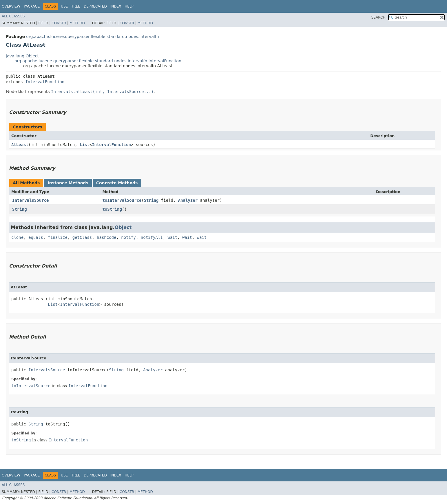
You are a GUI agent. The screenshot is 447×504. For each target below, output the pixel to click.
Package (32, 6)
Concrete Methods (117, 183)
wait (173, 237)
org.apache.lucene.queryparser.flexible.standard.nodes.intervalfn (92, 37)
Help (129, 6)
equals (36, 237)
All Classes (13, 16)
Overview (11, 6)
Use (64, 6)
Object (123, 227)
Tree (76, 6)
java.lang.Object (22, 56)
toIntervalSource (122, 200)
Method (77, 23)
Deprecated (95, 6)
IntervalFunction (45, 82)
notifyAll (152, 237)
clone (17, 237)
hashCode (106, 237)
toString (112, 209)
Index (116, 6)
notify (128, 237)
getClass (82, 237)
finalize (58, 237)
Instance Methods (68, 183)
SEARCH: (379, 17)
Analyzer (188, 200)
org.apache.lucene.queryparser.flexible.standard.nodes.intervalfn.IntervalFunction (98, 61)
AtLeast (20, 145)
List (85, 145)
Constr (59, 23)
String (151, 200)
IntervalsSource (30, 200)
